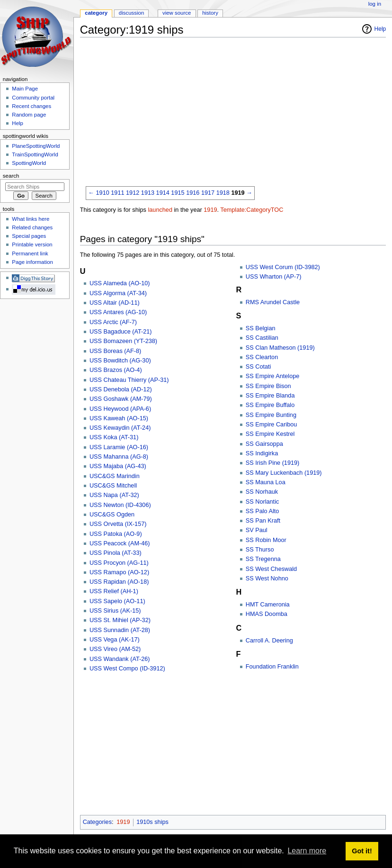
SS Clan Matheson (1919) (280, 348)
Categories (97, 822)
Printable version (32, 244)
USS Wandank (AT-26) (120, 659)
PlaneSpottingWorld (36, 146)
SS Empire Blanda (270, 396)
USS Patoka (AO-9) (116, 534)
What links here (31, 219)
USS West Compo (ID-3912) (127, 669)
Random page (29, 115)
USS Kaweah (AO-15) (119, 418)
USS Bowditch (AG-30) (120, 361)
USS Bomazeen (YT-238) (123, 341)
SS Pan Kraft (263, 521)
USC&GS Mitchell (113, 486)
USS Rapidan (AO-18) (119, 582)
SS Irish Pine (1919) (273, 463)
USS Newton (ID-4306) (120, 505)
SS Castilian (262, 338)
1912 (133, 193)
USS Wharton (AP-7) (274, 277)
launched (160, 210)
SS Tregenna (263, 559)
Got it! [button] (362, 851)
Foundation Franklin (272, 667)
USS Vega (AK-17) (115, 640)
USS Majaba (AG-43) (118, 466)
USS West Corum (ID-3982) (283, 267)
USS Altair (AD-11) (115, 303)
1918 (223, 193)
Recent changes (31, 106)
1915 (178, 193)
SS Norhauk (262, 492)
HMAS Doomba (267, 614)
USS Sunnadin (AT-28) (120, 630)
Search (11, 176)
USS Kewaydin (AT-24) (120, 428)
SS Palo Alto (263, 511)
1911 (117, 193)
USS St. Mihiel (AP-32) (120, 620)
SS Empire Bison (268, 386)
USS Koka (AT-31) (114, 437)
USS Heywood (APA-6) (120, 409)
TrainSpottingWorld (35, 154)
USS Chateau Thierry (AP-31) (129, 380)
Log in (375, 4)
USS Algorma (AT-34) (118, 293)
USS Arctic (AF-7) (113, 322)
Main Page (25, 89)
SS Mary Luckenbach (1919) (284, 473)
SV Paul (257, 530)
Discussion (131, 13)
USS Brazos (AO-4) (116, 370)
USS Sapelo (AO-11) (117, 601)
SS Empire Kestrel (270, 434)
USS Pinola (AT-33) (116, 553)
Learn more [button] (307, 851)
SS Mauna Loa (266, 482)
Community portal (33, 98)
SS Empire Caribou (272, 425)
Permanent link (30, 253)
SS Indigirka (262, 453)
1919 (238, 193)
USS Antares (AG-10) (118, 312)
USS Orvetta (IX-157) (118, 524)
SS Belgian (261, 328)
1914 (163, 193)
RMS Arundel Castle (273, 302)
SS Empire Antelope (273, 376)
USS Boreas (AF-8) (115, 351)
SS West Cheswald (271, 569)
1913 (148, 193)
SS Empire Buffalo (270, 405)
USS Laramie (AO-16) (119, 447)
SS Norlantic (263, 502)
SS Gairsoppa (264, 444)
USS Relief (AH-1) (114, 591)
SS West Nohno (267, 579)
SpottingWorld (29, 163)
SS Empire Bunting (271, 415)
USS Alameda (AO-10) (120, 283)
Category (96, 13)
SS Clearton (262, 357)
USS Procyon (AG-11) (119, 563)
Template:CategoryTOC (252, 210)
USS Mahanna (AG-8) (119, 457)
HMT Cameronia (268, 605)
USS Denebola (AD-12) (121, 389)
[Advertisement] (236, 111)
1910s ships (152, 822)
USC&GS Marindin (115, 476)
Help (380, 29)
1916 (193, 193)
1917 (208, 193)
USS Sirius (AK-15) (115, 611)
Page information (32, 262)
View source (177, 13)
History (210, 13)
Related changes (32, 227)
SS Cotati (258, 367)
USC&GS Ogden (112, 515)
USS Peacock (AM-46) (120, 543)
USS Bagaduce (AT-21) (121, 332)
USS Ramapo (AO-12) (119, 572)
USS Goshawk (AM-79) (121, 399)
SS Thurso (260, 550)
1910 (103, 193)
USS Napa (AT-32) (114, 495)
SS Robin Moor (266, 540)
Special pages (29, 236)
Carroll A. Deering (269, 641)
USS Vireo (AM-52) (115, 649)
